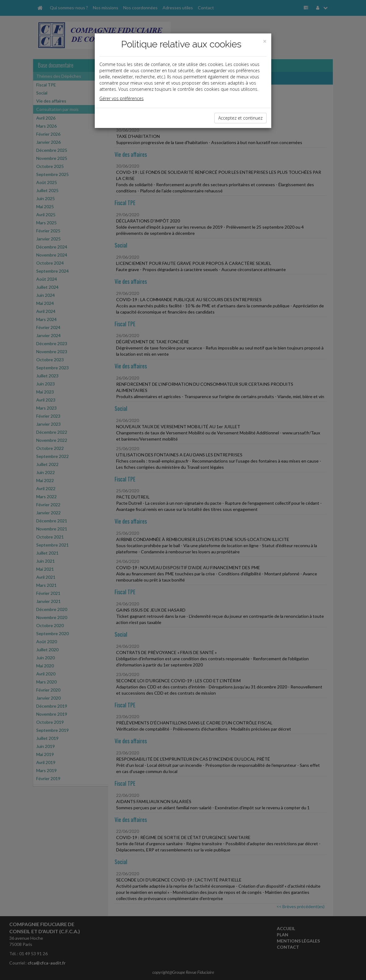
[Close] (265, 41)
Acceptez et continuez (240, 118)
